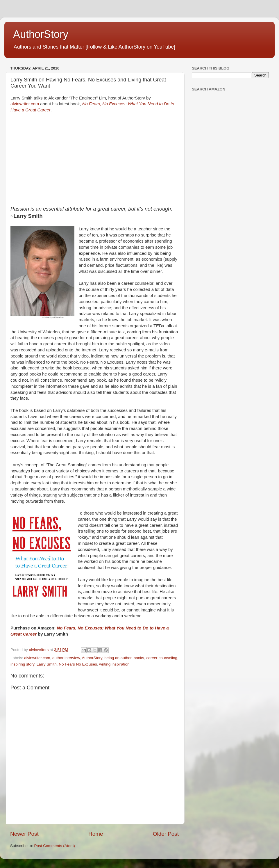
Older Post (166, 834)
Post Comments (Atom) (55, 846)
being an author (118, 658)
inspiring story (22, 664)
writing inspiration (114, 664)
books (139, 658)
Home (96, 834)
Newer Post (24, 834)
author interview (66, 658)
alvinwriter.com (25, 104)
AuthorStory (41, 34)
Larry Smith (47, 664)
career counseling (162, 658)
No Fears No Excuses (78, 664)
